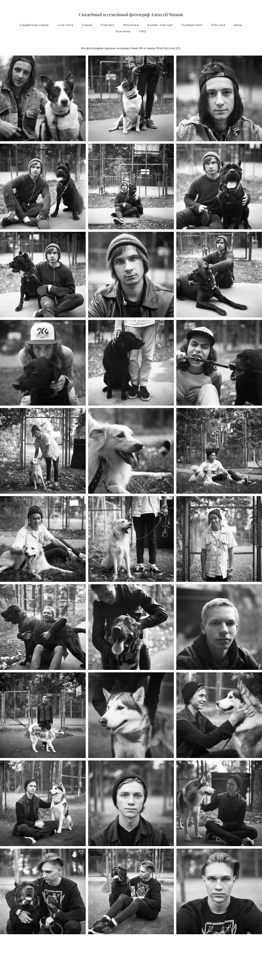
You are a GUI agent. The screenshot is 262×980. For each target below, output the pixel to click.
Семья (87, 25)
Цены (238, 25)
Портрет (107, 25)
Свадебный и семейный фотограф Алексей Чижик (131, 15)
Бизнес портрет (160, 25)
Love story (65, 25)
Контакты (123, 31)
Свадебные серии (34, 25)
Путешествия (192, 25)
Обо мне (218, 25)
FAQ (143, 31)
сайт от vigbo (131, 968)
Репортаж (131, 25)
